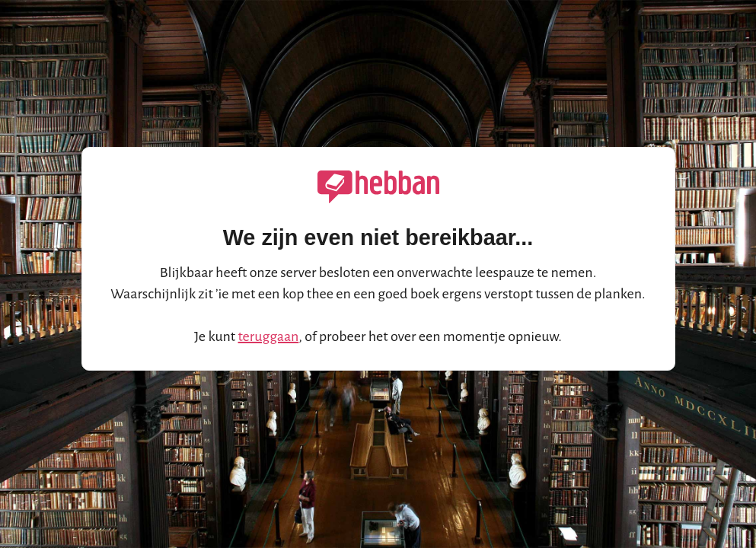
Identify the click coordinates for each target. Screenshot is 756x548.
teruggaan (269, 336)
